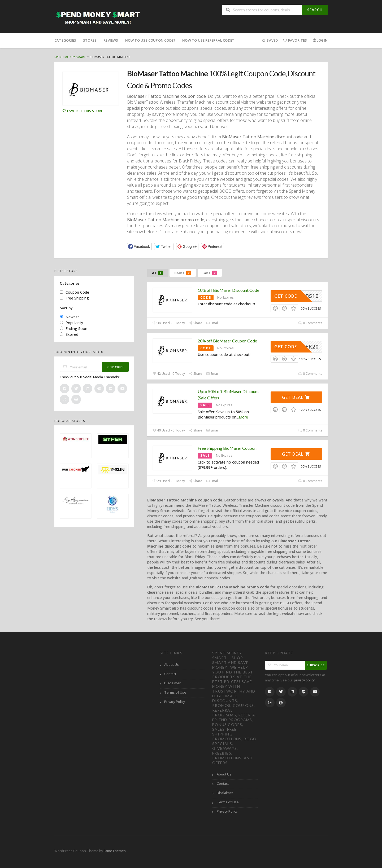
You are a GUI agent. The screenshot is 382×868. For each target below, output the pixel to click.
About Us (172, 665)
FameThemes (115, 851)
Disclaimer (172, 683)
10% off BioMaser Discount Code (228, 290)
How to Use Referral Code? (208, 40)
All (157, 273)
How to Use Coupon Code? (150, 40)
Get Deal (296, 397)
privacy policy (304, 680)
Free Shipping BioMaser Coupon (227, 448)
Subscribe (116, 367)
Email (212, 323)
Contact (170, 674)
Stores (90, 40)
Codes (183, 273)
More (243, 417)
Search (315, 10)
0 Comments (310, 323)
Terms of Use (175, 692)
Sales (210, 273)
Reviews (111, 40)
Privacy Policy (175, 702)
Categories (65, 40)
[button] (139, 247)
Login (320, 40)
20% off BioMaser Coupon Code (227, 341)
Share (196, 323)
